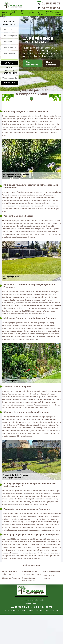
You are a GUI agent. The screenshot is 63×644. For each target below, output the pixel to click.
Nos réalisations (32, 63)
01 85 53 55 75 (51, 3)
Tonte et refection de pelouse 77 (40, 12)
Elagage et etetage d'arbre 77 (4, 12)
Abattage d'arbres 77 (32, 12)
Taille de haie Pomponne (51, 571)
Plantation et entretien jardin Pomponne (9, 573)
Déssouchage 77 (50, 12)
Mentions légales (49, 610)
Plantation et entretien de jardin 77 (58, 13)
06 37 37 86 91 (51, 8)
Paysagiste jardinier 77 (14, 12)
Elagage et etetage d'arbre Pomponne (29, 579)
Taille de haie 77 (22, 12)
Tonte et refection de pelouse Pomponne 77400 (31, 573)
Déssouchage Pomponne (11, 578)
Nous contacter (51, 63)
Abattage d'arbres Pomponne (49, 577)
